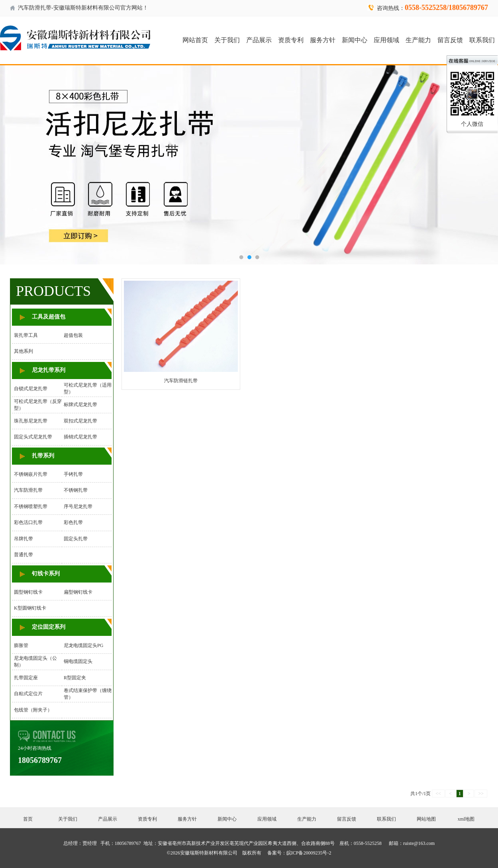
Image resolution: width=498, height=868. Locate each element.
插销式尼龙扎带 (80, 437)
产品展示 (259, 40)
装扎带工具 (26, 335)
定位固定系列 (49, 627)
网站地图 (426, 819)
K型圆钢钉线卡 (30, 608)
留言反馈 (450, 40)
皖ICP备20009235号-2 (309, 853)
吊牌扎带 (24, 539)
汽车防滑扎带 (28, 490)
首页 (28, 819)
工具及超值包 (49, 317)
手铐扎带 (73, 474)
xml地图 (466, 819)
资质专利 (291, 40)
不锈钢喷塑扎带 (31, 506)
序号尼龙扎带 (78, 506)
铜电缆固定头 (78, 661)
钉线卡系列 (46, 574)
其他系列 (24, 351)
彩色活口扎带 (28, 522)
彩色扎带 (73, 522)
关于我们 (227, 40)
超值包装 (73, 335)
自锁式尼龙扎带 (31, 389)
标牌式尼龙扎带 (80, 405)
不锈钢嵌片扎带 (31, 474)
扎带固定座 (26, 678)
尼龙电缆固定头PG (83, 645)
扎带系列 (43, 456)
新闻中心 (355, 40)
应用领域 (386, 40)
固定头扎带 (76, 539)
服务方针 (323, 40)
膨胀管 (21, 645)
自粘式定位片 (28, 694)
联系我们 (482, 40)
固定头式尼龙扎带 (33, 437)
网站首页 (195, 40)
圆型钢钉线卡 (28, 592)
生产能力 (418, 40)
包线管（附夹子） (33, 710)
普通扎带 (24, 555)
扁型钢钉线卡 (78, 592)
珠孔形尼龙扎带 (31, 421)
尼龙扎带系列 (49, 370)
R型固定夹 (75, 678)
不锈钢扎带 (76, 490)
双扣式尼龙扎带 (80, 421)
